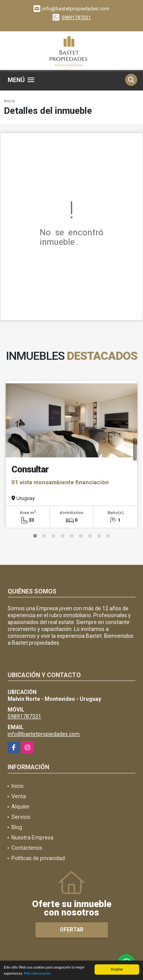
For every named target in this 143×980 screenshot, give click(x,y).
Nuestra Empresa (32, 838)
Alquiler (21, 807)
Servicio (21, 817)
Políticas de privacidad (38, 858)
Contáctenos (27, 848)
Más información (37, 974)
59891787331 (76, 17)
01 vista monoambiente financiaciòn (60, 482)
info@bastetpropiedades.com (44, 734)
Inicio (10, 101)
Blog (17, 827)
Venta (19, 796)
